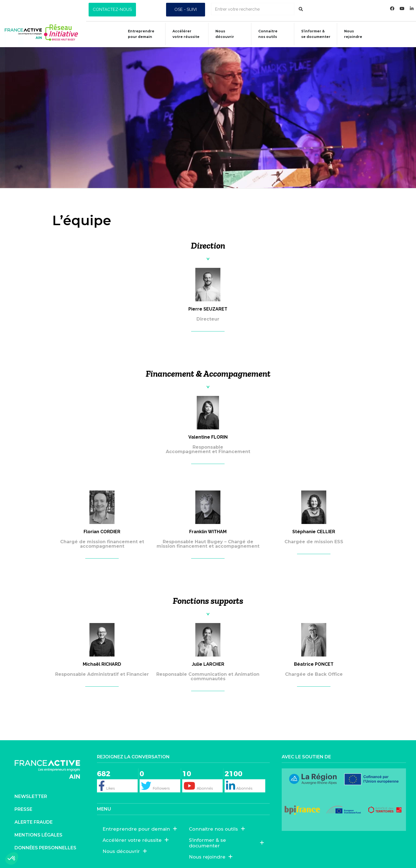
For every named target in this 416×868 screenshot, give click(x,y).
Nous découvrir (222, 34)
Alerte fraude (34, 822)
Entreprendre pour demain (138, 34)
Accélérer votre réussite (183, 34)
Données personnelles (45, 848)
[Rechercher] (301, 9)
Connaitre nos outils (217, 829)
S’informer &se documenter (313, 34)
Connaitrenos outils (265, 34)
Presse (23, 809)
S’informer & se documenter (227, 843)
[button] (112, 10)
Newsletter (31, 796)
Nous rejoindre (350, 34)
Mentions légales (38, 835)
